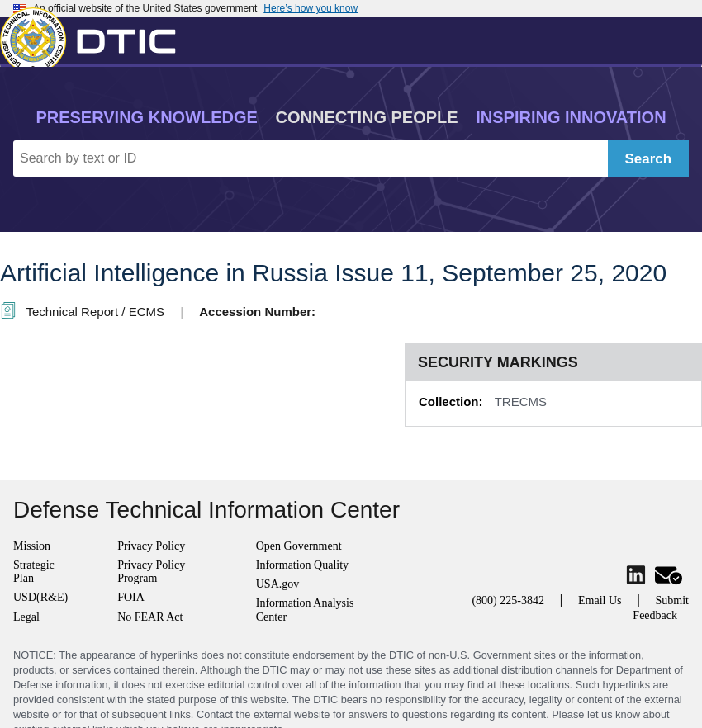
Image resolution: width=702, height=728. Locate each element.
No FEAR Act (150, 617)
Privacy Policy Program (151, 572)
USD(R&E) (40, 597)
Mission (32, 546)
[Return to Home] (95, 37)
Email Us (600, 600)
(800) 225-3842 (508, 600)
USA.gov (278, 584)
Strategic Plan (34, 572)
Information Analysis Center (305, 610)
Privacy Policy (151, 546)
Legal (26, 617)
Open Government (299, 546)
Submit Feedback (661, 608)
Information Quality (302, 565)
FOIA (131, 597)
